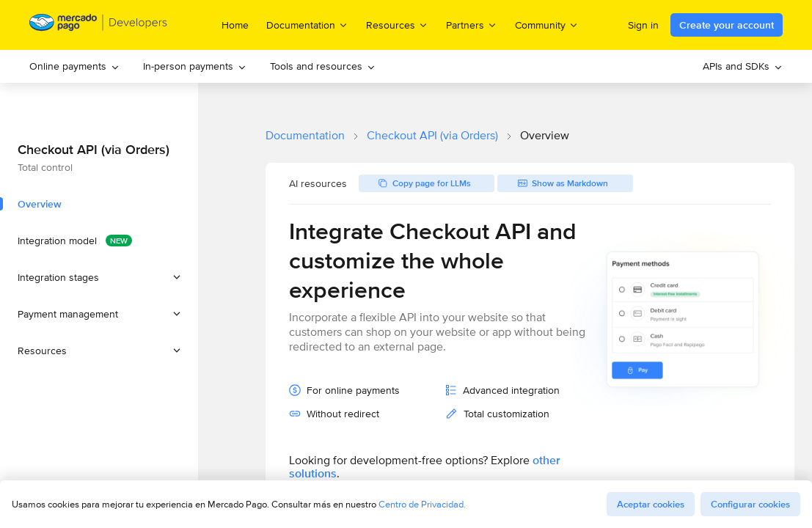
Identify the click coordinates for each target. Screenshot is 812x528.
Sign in (643, 25)
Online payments (74, 66)
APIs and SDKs (743, 66)
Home (235, 25)
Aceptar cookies (651, 504)
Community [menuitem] (547, 25)
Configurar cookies (750, 504)
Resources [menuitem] (397, 25)
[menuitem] (74, 66)
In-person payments (195, 66)
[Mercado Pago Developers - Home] (99, 25)
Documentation (305, 135)
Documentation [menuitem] (307, 25)
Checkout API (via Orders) (432, 135)
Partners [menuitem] (472, 25)
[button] (99, 277)
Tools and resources (323, 66)
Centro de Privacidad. (422, 504)
